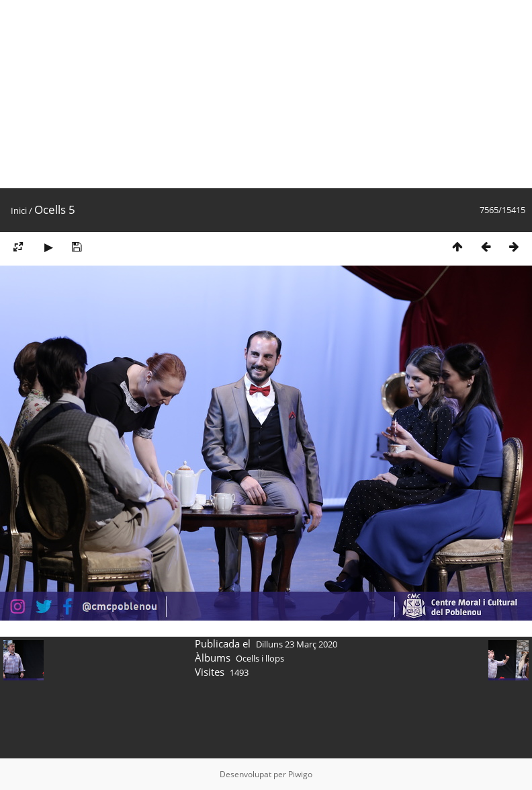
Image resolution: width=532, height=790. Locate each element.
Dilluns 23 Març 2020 (297, 644)
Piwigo (300, 774)
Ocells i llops (260, 658)
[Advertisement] (256, 94)
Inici (19, 210)
